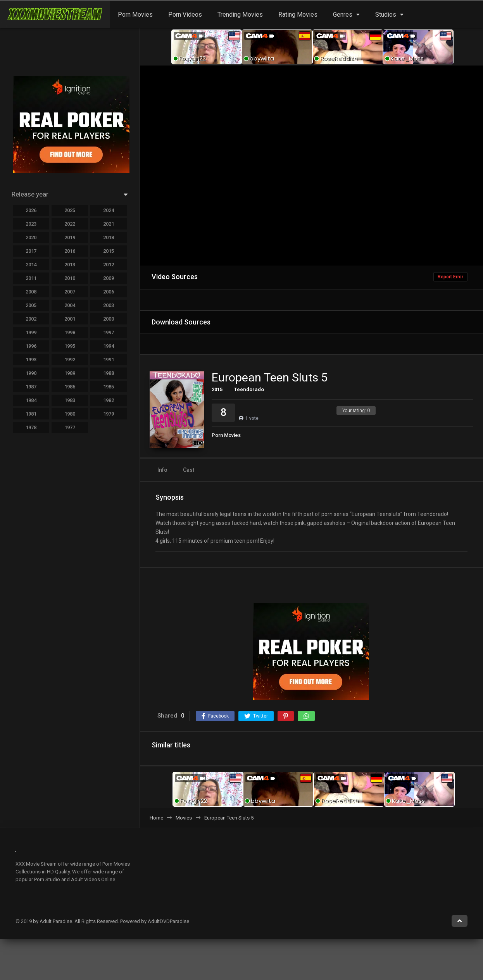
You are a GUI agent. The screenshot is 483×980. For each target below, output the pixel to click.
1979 (109, 414)
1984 (31, 400)
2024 (109, 210)
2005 (31, 305)
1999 (31, 332)
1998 (70, 332)
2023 (31, 224)
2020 (31, 237)
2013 (70, 265)
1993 (31, 360)
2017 (31, 251)
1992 (70, 360)
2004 (70, 305)
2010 (70, 278)
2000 (109, 319)
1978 (31, 427)
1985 (109, 387)
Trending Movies (240, 15)
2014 (31, 265)
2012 (109, 265)
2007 (70, 292)
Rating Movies (298, 15)
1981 (31, 414)
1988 (109, 373)
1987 (31, 387)
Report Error (450, 277)
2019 (70, 237)
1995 (70, 346)
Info (162, 470)
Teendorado (249, 389)
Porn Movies (135, 15)
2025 (70, 210)
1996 (31, 346)
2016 (70, 251)
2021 (109, 224)
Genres (343, 15)
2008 (31, 292)
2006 (109, 292)
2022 (70, 224)
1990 (31, 373)
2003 (109, 305)
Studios (386, 15)
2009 (109, 278)
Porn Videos (185, 15)
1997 (109, 332)
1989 (70, 373)
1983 (70, 400)
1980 (70, 414)
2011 (31, 278)
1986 (70, 387)
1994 (109, 346)
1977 (70, 427)
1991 (109, 360)
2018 (109, 237)
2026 (31, 210)
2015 (217, 389)
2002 (31, 319)
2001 (70, 319)
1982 (109, 400)
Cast (189, 470)
